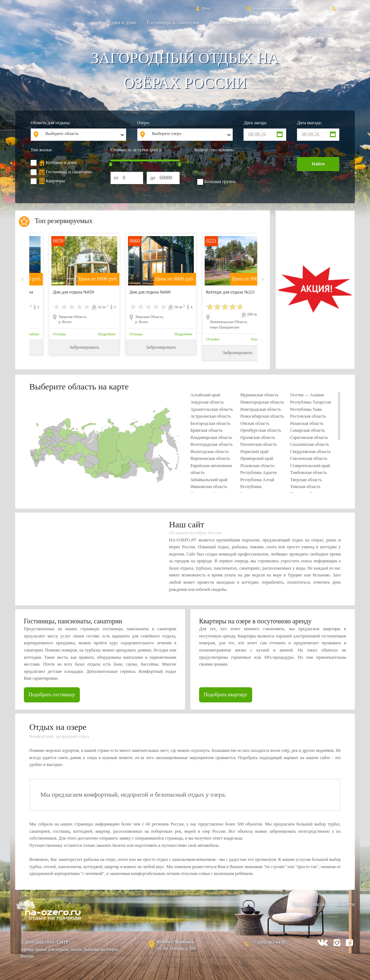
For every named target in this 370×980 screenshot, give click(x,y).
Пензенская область (259, 444)
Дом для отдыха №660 (209, 292)
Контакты (343, 8)
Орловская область (258, 437)
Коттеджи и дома (118, 22)
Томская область (305, 487)
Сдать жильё (256, 22)
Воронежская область (210, 458)
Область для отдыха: (51, 123)
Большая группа (220, 182)
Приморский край (257, 458)
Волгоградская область (212, 444)
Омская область (255, 423)
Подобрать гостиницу (52, 695)
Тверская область (306, 480)
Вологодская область (210, 452)
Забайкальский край (209, 480)
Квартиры (221, 22)
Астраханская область (211, 416)
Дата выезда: (309, 123)
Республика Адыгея (258, 472)
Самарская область (307, 430)
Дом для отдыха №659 (132, 292)
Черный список (309, 904)
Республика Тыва (306, 409)
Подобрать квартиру (226, 695)
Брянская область (206, 430)
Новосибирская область (262, 416)
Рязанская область (307, 423)
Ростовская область (308, 416)
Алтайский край (205, 395)
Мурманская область (259, 395)
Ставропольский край (310, 466)
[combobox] (84, 135)
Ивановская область (209, 487)
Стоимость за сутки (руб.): (136, 150)
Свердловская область (310, 452)
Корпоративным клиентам (271, 8)
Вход (202, 8)
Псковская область (257, 466)
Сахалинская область (309, 444)
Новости (345, 904)
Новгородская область (261, 409)
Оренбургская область (261, 430)
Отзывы (42, 334)
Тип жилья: (42, 150)
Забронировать (66, 347)
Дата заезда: (255, 123)
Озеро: (144, 123)
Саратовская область (309, 437)
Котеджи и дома (61, 162)
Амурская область (207, 402)
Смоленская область (309, 458)
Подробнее (89, 334)
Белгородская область (210, 423)
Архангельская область (212, 409)
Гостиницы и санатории (173, 22)
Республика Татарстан (311, 402)
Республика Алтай (257, 480)
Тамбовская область (309, 472)
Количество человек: (214, 150)
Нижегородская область (262, 402)
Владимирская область (211, 437)
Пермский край (254, 452)
